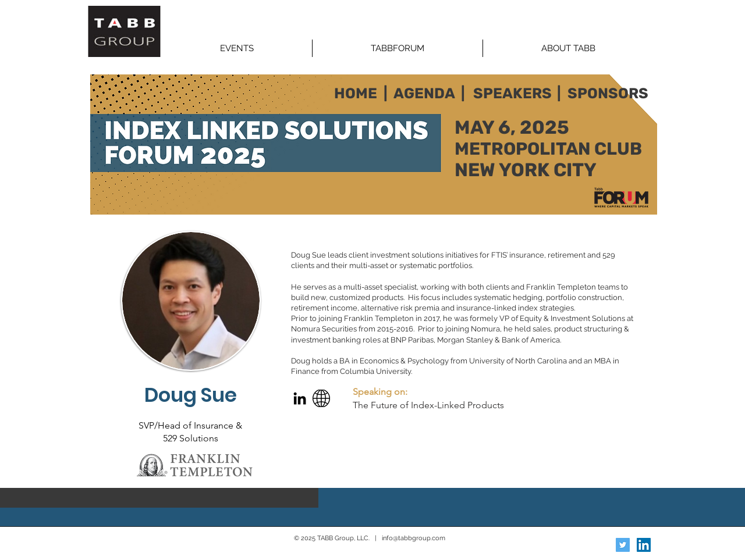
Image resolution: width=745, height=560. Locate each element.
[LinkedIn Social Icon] (644, 545)
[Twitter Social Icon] (623, 545)
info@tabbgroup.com (414, 538)
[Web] (321, 398)
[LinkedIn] (300, 398)
